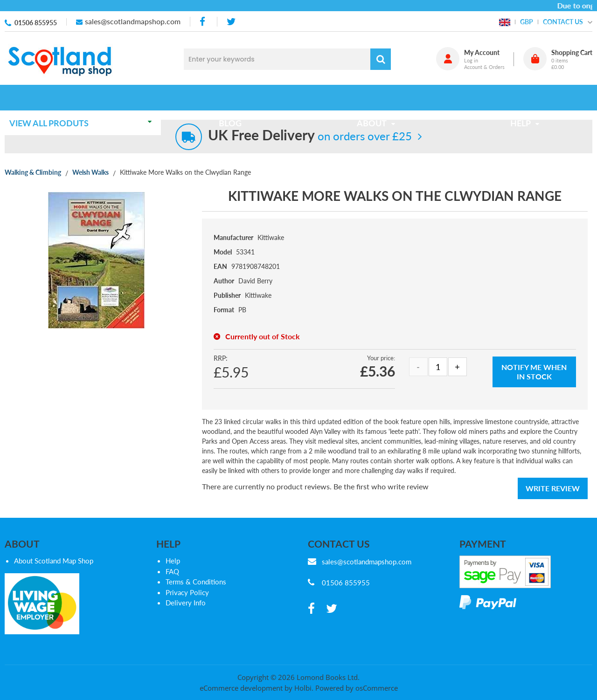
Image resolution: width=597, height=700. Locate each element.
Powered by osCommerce (357, 688)
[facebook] (203, 22)
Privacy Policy (187, 592)
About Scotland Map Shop (54, 561)
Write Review (553, 488)
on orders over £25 (310, 136)
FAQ (172, 571)
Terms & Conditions (196, 582)
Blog (233, 97)
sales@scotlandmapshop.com (133, 21)
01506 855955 (36, 23)
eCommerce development (241, 688)
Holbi (303, 688)
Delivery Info (186, 603)
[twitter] (231, 22)
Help (173, 561)
